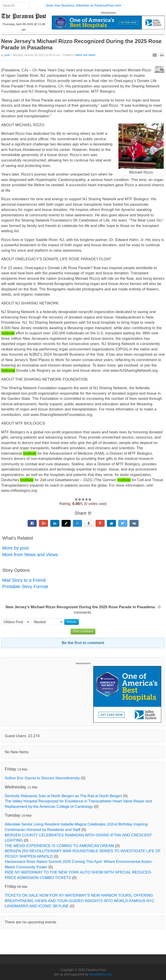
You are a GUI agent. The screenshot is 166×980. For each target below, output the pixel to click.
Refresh (72, 622)
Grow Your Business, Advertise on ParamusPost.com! (83, 5)
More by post (16, 548)
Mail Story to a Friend (24, 580)
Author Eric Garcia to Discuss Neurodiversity (42, 778)
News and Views (85, 55)
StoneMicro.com (101, 974)
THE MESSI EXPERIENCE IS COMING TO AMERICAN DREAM (59, 846)
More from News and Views (30, 555)
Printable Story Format (25, 587)
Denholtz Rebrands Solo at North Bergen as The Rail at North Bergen (63, 796)
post (7, 55)
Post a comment (83, 631)
